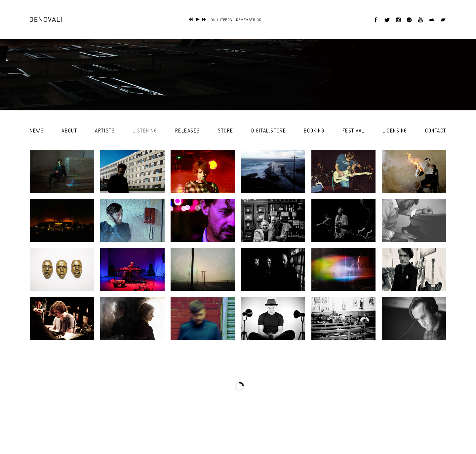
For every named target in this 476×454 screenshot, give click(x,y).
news (37, 131)
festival (354, 131)
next (204, 19)
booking (314, 131)
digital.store (269, 131)
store (226, 131)
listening (145, 131)
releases (188, 131)
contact (436, 131)
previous (191, 19)
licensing (395, 131)
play (198, 19)
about (69, 131)
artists (105, 131)
